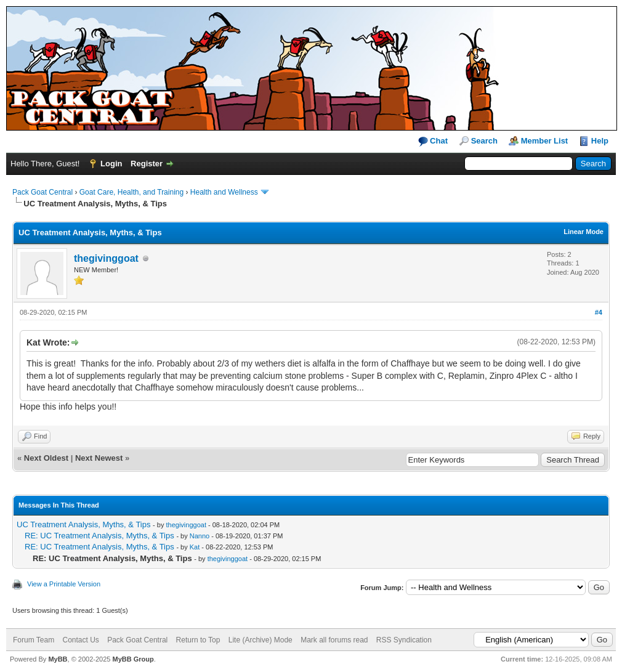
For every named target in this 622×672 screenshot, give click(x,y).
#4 (599, 312)
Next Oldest (46, 458)
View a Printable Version (64, 584)
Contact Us (80, 640)
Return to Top (198, 640)
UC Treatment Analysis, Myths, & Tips (83, 524)
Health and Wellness (224, 192)
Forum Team (34, 640)
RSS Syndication (404, 640)
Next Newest (99, 458)
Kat (195, 547)
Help (600, 141)
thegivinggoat (106, 258)
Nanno (200, 536)
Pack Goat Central (42, 192)
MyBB (58, 659)
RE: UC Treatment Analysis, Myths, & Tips (99, 536)
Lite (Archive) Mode (261, 640)
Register (147, 164)
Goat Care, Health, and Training (131, 192)
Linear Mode (584, 232)
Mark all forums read (334, 640)
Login (111, 164)
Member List (545, 141)
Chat (433, 141)
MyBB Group (133, 659)
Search (484, 141)
